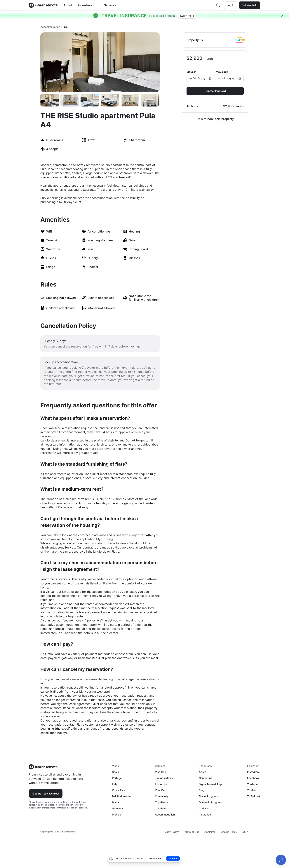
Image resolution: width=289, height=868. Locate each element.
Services (110, 5)
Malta (115, 802)
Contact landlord (215, 91)
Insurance (161, 784)
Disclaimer (210, 832)
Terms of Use (191, 832)
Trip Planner (162, 802)
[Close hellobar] (282, 16)
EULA (245, 832)
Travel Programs (209, 796)
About (68, 5)
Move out (230, 76)
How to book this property (215, 119)
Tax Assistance (164, 778)
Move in (200, 76)
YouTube (252, 784)
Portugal (117, 778)
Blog (202, 790)
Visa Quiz (161, 790)
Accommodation (50, 27)
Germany (117, 808)
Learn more (187, 16)
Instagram (253, 772)
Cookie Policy (229, 832)
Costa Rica (119, 790)
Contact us (206, 778)
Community (162, 796)
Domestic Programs (211, 802)
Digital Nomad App (210, 784)
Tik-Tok (252, 790)
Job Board (161, 808)
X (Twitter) (254, 796)
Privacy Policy (170, 832)
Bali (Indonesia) (121, 796)
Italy (115, 784)
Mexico (116, 814)
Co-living (204, 808)
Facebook (253, 778)
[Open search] (218, 5)
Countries (85, 5)
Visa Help (161, 772)
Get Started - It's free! (46, 793)
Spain (115, 772)
